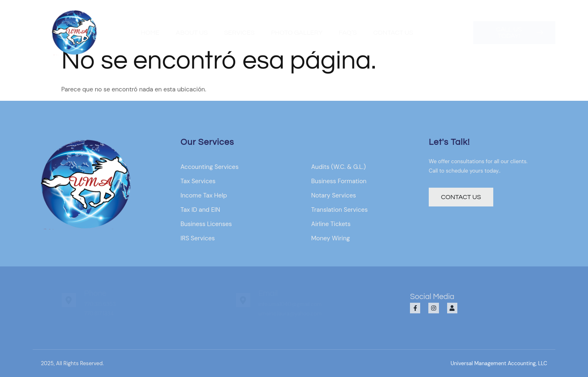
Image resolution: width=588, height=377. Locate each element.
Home (150, 33)
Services (239, 33)
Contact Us (393, 33)
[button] (499, 363)
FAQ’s (348, 33)
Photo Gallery (296, 33)
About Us (192, 33)
